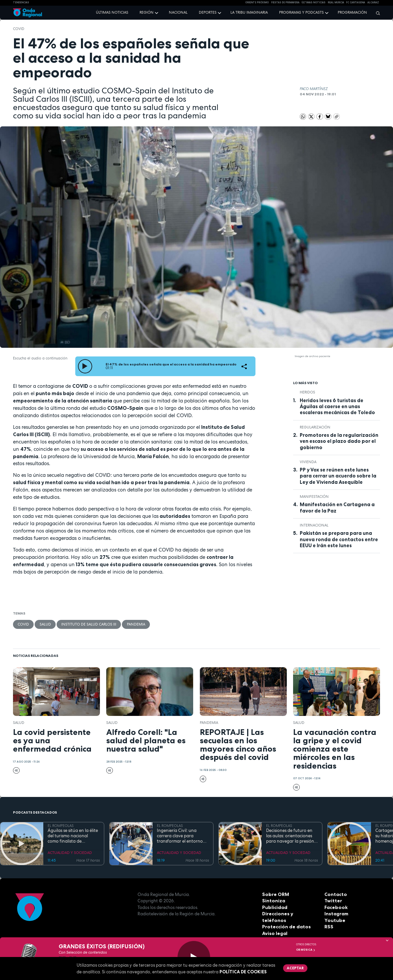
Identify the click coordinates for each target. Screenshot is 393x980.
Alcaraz (373, 3)
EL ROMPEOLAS (61, 826)
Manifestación (314, 497)
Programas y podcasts (301, 12)
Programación (352, 12)
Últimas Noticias (313, 3)
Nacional (178, 12)
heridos (307, 392)
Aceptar (295, 968)
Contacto (335, 894)
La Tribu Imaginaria (249, 12)
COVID (19, 29)
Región (147, 12)
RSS (328, 927)
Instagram (336, 914)
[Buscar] (376, 13)
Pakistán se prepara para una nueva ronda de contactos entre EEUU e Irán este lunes (339, 539)
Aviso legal (274, 927)
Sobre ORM (275, 894)
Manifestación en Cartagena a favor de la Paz (337, 508)
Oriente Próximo (257, 3)
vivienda (308, 462)
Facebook (335, 907)
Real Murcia (336, 3)
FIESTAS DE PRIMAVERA (285, 3)
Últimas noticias (112, 12)
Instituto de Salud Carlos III (88, 624)
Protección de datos (285, 920)
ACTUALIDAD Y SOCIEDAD (70, 853)
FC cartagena (356, 3)
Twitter (333, 901)
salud (45, 624)
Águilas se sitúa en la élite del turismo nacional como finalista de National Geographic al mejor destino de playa (73, 836)
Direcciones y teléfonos (289, 914)
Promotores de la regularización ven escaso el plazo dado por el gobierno (339, 441)
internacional (314, 525)
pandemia (135, 624)
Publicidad (274, 907)
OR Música (306, 950)
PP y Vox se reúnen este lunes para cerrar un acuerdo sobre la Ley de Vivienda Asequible (338, 476)
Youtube (334, 920)
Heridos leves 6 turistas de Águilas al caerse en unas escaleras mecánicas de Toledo (337, 407)
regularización (315, 427)
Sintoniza (273, 901)
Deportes (208, 12)
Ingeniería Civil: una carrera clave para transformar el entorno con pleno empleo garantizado (180, 836)
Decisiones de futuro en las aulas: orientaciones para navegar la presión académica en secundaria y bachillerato (291, 836)
